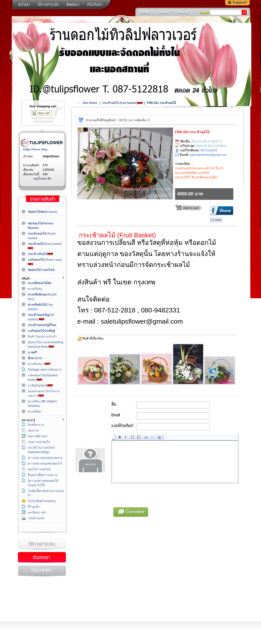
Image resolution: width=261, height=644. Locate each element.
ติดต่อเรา (42, 558)
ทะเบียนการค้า (37, 513)
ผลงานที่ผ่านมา (38, 436)
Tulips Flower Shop (35, 149)
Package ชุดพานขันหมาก (45, 370)
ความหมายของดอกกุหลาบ (45, 458)
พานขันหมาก (39, 364)
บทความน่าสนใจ (39, 442)
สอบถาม (33, 430)
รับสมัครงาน (36, 425)
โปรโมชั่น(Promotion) (42, 501)
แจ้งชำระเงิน (36, 518)
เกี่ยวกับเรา (42, 571)
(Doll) (35, 358)
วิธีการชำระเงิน (42, 544)
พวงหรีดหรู (35, 289)
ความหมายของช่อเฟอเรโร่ (45, 464)
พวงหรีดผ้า (35, 412)
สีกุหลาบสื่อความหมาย (43, 475)
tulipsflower (51, 156)
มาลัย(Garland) (40, 386)
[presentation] (150, 494)
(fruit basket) (122, 103)
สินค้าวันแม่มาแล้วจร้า (43, 337)
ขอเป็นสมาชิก (42, 179)
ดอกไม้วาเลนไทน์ (39, 469)
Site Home (90, 103)
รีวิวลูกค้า (34, 507)
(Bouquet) (43, 212)
